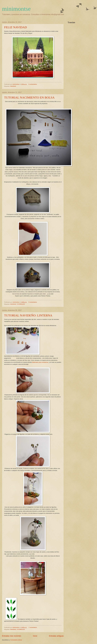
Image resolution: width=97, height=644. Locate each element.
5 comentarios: (33, 302)
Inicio (35, 636)
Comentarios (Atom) (16, 640)
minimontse (16, 9)
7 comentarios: (33, 627)
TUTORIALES (21, 304)
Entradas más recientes (12, 636)
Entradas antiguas (56, 636)
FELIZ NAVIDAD (16, 27)
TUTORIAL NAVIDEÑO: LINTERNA (28, 315)
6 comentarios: (33, 84)
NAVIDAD (13, 86)
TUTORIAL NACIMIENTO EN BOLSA (29, 97)
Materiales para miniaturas (40, 362)
